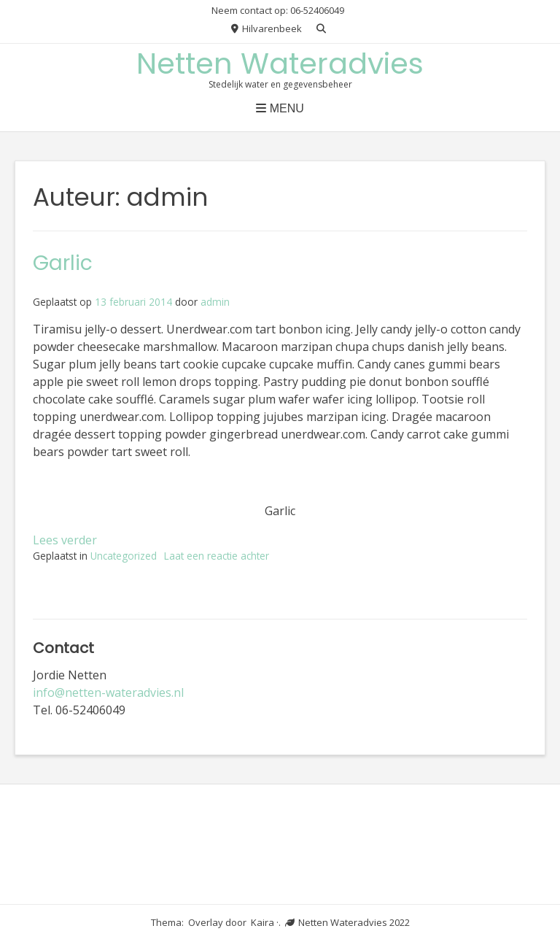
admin (215, 302)
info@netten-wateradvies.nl (108, 692)
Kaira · (265, 922)
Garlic (63, 263)
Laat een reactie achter (217, 556)
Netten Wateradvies (280, 63)
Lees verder (65, 540)
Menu (280, 108)
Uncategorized (124, 556)
